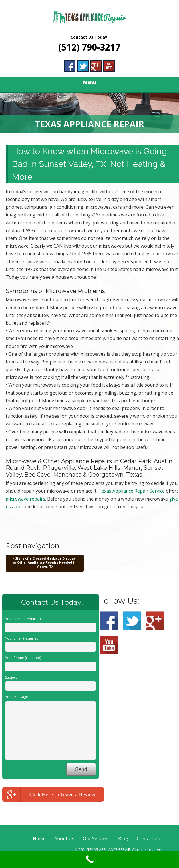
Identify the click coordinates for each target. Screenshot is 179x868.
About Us (64, 839)
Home (39, 839)
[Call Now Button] (89, 859)
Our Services (96, 839)
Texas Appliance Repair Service (132, 491)
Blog (123, 839)
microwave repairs (25, 499)
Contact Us (148, 839)
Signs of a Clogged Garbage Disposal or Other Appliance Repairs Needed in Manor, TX (45, 562)
